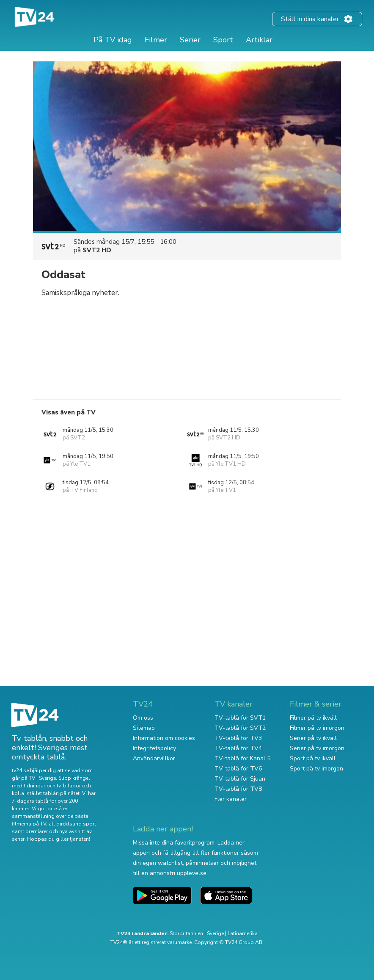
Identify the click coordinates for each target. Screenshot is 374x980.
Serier (190, 40)
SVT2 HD (97, 250)
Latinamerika (243, 933)
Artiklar (259, 40)
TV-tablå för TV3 (238, 738)
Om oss (143, 718)
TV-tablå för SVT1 (240, 718)
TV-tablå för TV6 (238, 769)
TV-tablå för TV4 (238, 748)
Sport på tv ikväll (313, 758)
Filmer (156, 40)
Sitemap (144, 728)
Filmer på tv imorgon (317, 728)
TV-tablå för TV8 (238, 789)
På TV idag (113, 40)
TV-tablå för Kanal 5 (242, 758)
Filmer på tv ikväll (313, 718)
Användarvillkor (154, 758)
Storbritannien (186, 933)
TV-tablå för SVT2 (240, 728)
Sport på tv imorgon (316, 769)
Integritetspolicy (154, 748)
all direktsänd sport (72, 824)
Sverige (215, 933)
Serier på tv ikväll (313, 738)
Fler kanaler (231, 799)
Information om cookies (164, 738)
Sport (223, 40)
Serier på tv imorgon (317, 748)
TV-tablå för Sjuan (240, 779)
